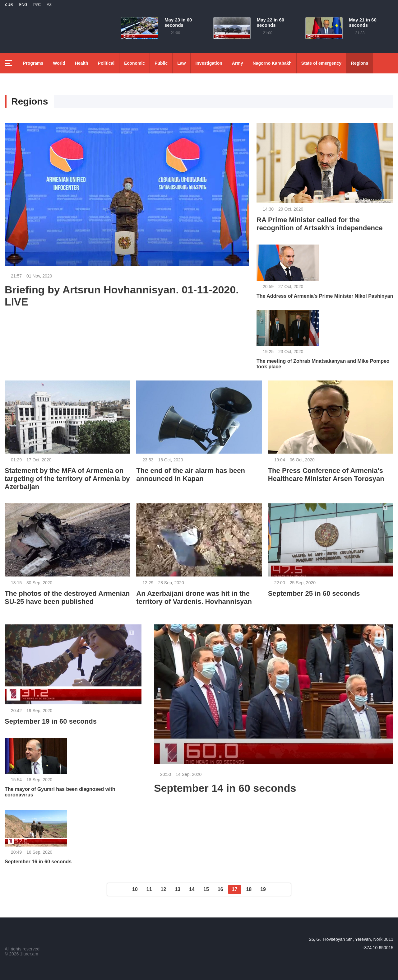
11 (149, 889)
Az (49, 5)
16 (220, 889)
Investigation (209, 63)
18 (249, 889)
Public (161, 63)
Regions (360, 63)
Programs (33, 63)
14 (192, 889)
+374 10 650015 (377, 948)
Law (181, 63)
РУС (37, 5)
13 (178, 889)
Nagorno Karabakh (272, 63)
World (59, 63)
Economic (134, 63)
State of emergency (321, 63)
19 (263, 889)
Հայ (9, 5)
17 (235, 889)
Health (82, 63)
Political (106, 63)
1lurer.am (29, 954)
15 (206, 889)
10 (135, 889)
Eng (23, 5)
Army (238, 63)
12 (164, 889)
